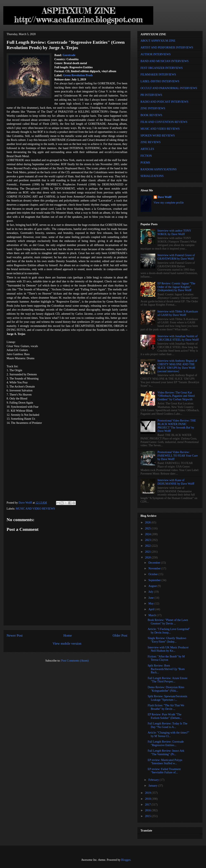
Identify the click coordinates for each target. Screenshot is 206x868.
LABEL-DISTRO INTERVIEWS (160, 81)
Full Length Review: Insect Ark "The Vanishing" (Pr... (166, 753)
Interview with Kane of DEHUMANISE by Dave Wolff (176, 482)
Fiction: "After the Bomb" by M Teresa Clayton (166, 658)
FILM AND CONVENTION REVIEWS (164, 122)
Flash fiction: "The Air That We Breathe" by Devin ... (166, 707)
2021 (148, 552)
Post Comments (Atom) (75, 661)
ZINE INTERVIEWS (153, 108)
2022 (148, 546)
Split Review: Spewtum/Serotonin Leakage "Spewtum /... (167, 698)
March (152, 615)
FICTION (146, 156)
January (153, 786)
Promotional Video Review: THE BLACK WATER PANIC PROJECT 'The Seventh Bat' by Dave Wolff (177, 426)
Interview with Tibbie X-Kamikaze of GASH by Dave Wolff (178, 313)
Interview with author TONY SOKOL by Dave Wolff (174, 232)
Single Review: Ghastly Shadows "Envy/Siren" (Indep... (167, 640)
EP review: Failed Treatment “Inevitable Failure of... (164, 771)
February (154, 780)
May (151, 604)
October (153, 574)
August (153, 586)
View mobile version (67, 644)
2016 (148, 810)
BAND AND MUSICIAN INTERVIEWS (164, 61)
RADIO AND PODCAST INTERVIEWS (164, 102)
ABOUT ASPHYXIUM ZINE (158, 41)
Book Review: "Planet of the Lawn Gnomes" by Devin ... (168, 622)
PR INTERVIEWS (151, 95)
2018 (148, 799)
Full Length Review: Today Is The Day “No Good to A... (168, 725)
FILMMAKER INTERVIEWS (158, 75)
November (155, 568)
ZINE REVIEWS (151, 142)
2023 (148, 540)
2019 (148, 793)
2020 (148, 558)
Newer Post (15, 635)
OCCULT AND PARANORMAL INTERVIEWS (169, 88)
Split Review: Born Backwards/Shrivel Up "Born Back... (166, 669)
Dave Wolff (165, 197)
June (151, 598)
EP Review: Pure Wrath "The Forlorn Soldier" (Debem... (165, 716)
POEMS (145, 163)
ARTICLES (147, 149)
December (155, 563)
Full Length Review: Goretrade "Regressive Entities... (166, 743)
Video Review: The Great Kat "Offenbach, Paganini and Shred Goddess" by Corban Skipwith (176, 396)
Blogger (126, 860)
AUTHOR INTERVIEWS (156, 54)
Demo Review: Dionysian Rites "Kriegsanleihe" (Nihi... (166, 689)
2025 (148, 528)
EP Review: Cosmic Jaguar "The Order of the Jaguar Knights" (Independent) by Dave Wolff (176, 287)
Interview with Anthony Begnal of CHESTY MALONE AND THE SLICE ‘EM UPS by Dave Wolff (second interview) (177, 366)
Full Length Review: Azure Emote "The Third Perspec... (168, 680)
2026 (148, 522)
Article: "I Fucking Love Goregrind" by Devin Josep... (169, 631)
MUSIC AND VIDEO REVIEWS (35, 509)
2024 (148, 534)
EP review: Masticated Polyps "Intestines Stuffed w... (165, 762)
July (151, 592)
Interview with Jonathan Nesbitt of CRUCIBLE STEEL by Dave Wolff (178, 338)
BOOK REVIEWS (151, 115)
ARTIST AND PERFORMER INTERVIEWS (167, 48)
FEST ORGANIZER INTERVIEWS (162, 68)
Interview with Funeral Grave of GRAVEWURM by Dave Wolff (176, 257)
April (152, 609)
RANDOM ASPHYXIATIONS (159, 169)
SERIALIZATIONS (152, 176)
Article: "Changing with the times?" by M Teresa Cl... (168, 734)
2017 (148, 805)
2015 (148, 816)
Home (68, 635)
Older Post (120, 635)
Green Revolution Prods (78, 75)
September (155, 580)
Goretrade (69, 55)
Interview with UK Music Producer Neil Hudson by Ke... (168, 649)
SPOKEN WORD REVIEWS (158, 136)
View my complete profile (169, 203)
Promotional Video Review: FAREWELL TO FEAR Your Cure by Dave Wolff (178, 456)
